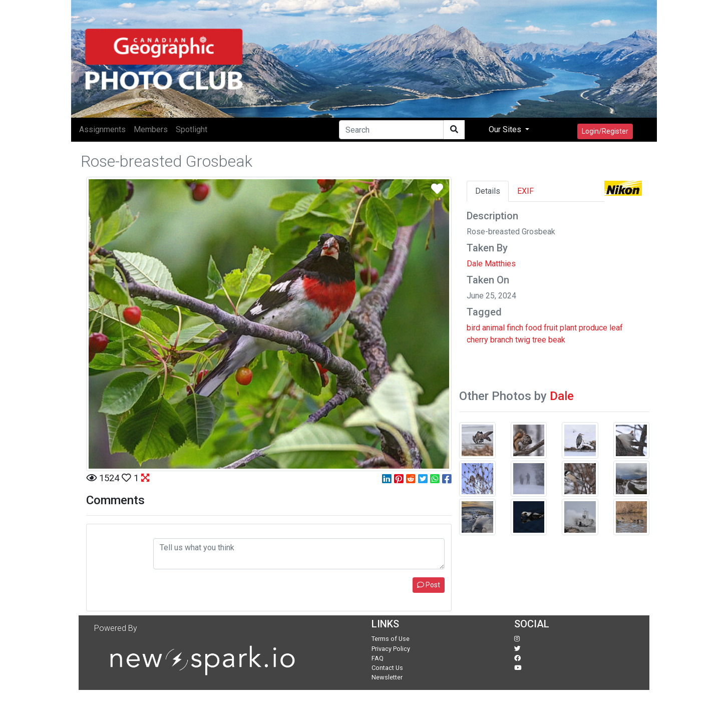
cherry (477, 340)
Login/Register (605, 131)
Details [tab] (488, 191)
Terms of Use (391, 639)
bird (473, 328)
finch (515, 328)
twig (523, 340)
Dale (562, 396)
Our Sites (506, 129)
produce (593, 328)
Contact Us (387, 668)
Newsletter (387, 677)
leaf (616, 328)
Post (429, 585)
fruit (551, 328)
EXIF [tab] (525, 191)
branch (502, 340)
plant (568, 328)
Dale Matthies (491, 264)
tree (539, 340)
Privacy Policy (391, 649)
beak (557, 340)
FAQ (378, 658)
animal (493, 328)
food (533, 328)
